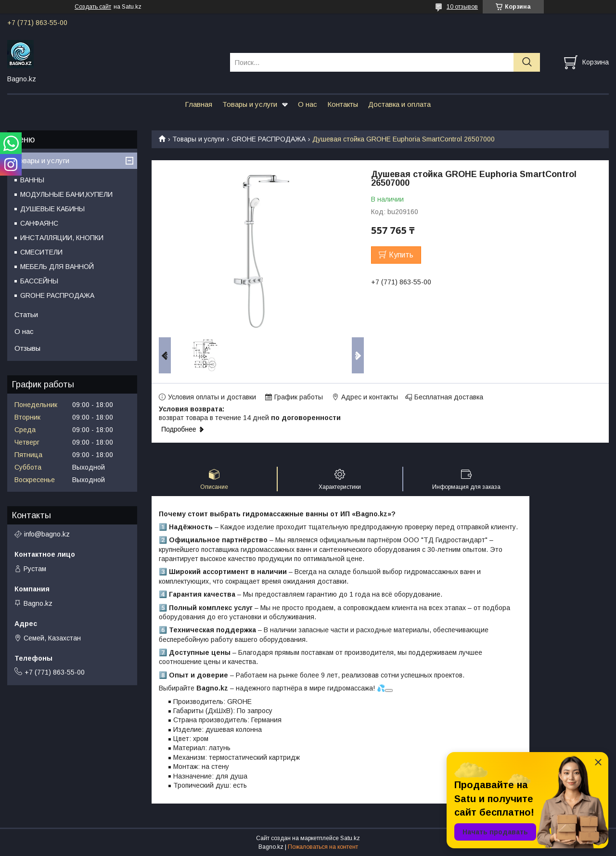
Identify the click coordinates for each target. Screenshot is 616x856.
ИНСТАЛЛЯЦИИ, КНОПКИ (62, 238)
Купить (401, 255)
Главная (199, 104)
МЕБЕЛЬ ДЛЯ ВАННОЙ (57, 267)
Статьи (26, 314)
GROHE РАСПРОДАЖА (269, 139)
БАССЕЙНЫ (39, 281)
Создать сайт (93, 7)
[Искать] (527, 62)
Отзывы (27, 348)
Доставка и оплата (399, 104)
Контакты (343, 104)
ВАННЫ (32, 180)
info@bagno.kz (47, 534)
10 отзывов (462, 7)
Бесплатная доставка (449, 397)
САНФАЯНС (39, 223)
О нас (308, 104)
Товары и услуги (250, 104)
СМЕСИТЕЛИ (41, 252)
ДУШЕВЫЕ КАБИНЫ (52, 209)
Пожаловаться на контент (323, 847)
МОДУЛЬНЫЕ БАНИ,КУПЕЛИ (66, 194)
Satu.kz (350, 838)
